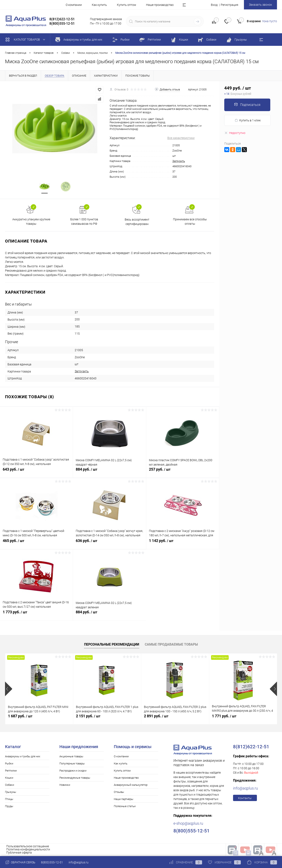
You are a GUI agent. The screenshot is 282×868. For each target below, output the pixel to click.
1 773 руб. (36, 615)
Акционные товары (71, 757)
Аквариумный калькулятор (131, 785)
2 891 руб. (156, 716)
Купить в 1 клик (248, 120)
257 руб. (183, 472)
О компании (74, 5)
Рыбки (9, 764)
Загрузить (179, 161)
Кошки (9, 778)
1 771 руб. (224, 716)
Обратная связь (20, 862)
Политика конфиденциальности (28, 850)
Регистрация (229, 5)
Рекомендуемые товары (75, 778)
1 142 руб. (183, 543)
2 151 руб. (88, 716)
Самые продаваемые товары (171, 645)
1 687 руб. (20, 716)
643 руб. (36, 472)
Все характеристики (181, 138)
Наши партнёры (124, 799)
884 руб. (109, 472)
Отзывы (119, 792)
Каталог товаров (26, 40)
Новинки (65, 785)
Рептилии (11, 771)
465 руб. (37, 543)
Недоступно (235, 133)
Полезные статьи (125, 807)
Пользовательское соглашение (28, 847)
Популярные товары (72, 764)
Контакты (245, 799)
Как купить (99, 5)
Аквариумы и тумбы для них (23, 757)
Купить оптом (126, 5)
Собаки (10, 785)
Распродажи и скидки (73, 771)
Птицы (9, 799)
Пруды (9, 807)
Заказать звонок (260, 5)
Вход (214, 5)
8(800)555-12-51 (52, 862)
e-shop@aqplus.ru (188, 824)
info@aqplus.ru (245, 789)
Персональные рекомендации (112, 645)
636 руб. (109, 543)
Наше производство (160, 5)
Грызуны (11, 792)
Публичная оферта (19, 853)
